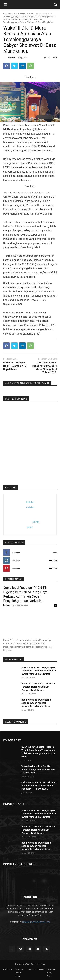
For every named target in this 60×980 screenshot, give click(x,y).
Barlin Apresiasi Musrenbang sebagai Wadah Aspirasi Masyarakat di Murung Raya (36, 703)
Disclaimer (8, 969)
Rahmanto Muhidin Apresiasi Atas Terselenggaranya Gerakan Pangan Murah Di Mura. (39, 687)
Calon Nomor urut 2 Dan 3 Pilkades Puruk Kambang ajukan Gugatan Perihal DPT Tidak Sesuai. (39, 786)
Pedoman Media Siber (20, 973)
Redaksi (31, 969)
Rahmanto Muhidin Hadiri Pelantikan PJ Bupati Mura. (15, 366)
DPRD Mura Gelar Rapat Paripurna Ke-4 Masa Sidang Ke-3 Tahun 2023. (44, 367)
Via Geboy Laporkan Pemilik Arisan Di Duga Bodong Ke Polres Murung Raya (38, 769)
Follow (53, 560)
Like (55, 552)
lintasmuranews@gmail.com (36, 922)
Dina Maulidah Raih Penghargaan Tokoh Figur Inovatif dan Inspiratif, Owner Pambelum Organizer (39, 671)
